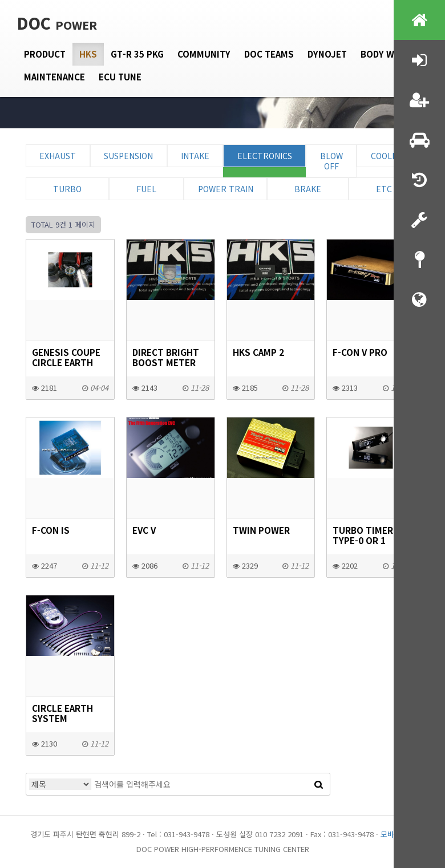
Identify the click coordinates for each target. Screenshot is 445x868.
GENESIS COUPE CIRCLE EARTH (66, 357)
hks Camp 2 (258, 352)
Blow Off (331, 161)
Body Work (387, 54)
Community (204, 54)
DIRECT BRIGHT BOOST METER (166, 357)
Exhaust (58, 156)
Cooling (388, 156)
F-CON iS (51, 530)
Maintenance (54, 77)
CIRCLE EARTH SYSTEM (62, 713)
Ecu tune (120, 77)
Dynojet (327, 54)
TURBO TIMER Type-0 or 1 (363, 535)
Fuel (146, 189)
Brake (308, 189)
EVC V (144, 530)
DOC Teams (269, 54)
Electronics (265, 156)
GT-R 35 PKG (137, 54)
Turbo (67, 189)
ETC (384, 189)
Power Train (226, 189)
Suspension (128, 156)
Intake (195, 156)
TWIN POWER (261, 530)
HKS (88, 54)
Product (45, 54)
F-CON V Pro (360, 352)
